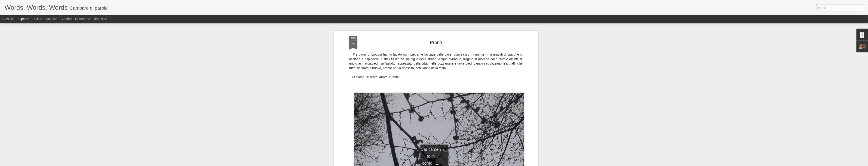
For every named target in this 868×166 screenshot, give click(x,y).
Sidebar (66, 19)
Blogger (449, 163)
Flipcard (24, 19)
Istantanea (83, 19)
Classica (8, 19)
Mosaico (51, 19)
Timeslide (100, 19)
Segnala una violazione (467, 163)
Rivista (37, 19)
